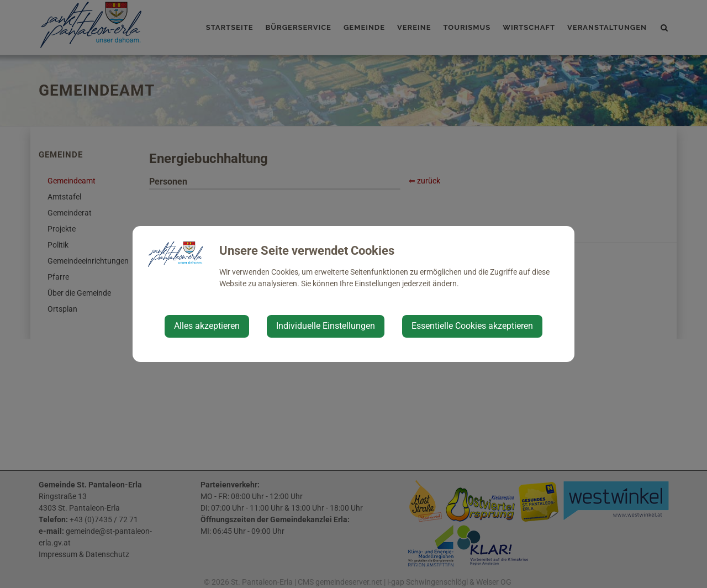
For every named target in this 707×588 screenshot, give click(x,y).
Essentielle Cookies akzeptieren (472, 326)
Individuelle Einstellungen (326, 326)
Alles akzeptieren (207, 326)
